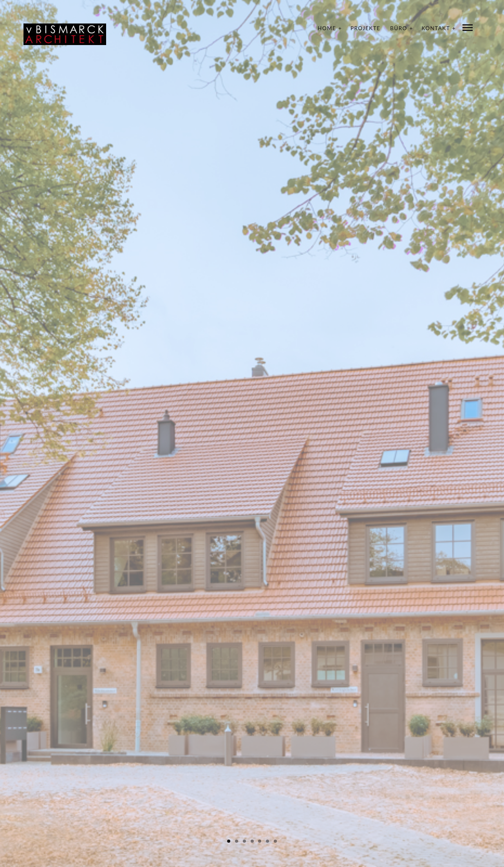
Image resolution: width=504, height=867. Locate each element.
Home (327, 28)
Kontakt (436, 28)
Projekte (365, 28)
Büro (399, 28)
